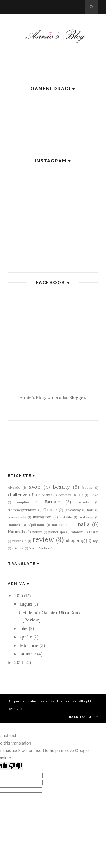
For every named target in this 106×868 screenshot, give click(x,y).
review (43, 540)
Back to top (84, 717)
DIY (81, 495)
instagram (42, 517)
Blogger (77, 397)
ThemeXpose (67, 701)
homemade (17, 517)
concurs (65, 495)
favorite (83, 502)
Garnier (50, 510)
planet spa (57, 532)
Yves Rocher (39, 548)
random (77, 532)
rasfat (94, 532)
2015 (19, 596)
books (87, 487)
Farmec (52, 502)
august (26, 604)
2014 (19, 662)
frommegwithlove (22, 510)
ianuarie (28, 654)
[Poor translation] (16, 766)
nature (37, 532)
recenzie (20, 541)
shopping (75, 540)
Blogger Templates (22, 701)
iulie (24, 628)
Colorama (44, 495)
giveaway (73, 510)
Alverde (14, 487)
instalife (66, 517)
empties (23, 502)
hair (90, 510)
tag (96, 541)
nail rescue (61, 525)
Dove (94, 495)
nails (84, 524)
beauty (61, 487)
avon (35, 487)
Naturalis (16, 532)
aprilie (26, 637)
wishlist (18, 548)
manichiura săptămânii (26, 525)
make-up (86, 517)
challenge (18, 495)
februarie (29, 645)
